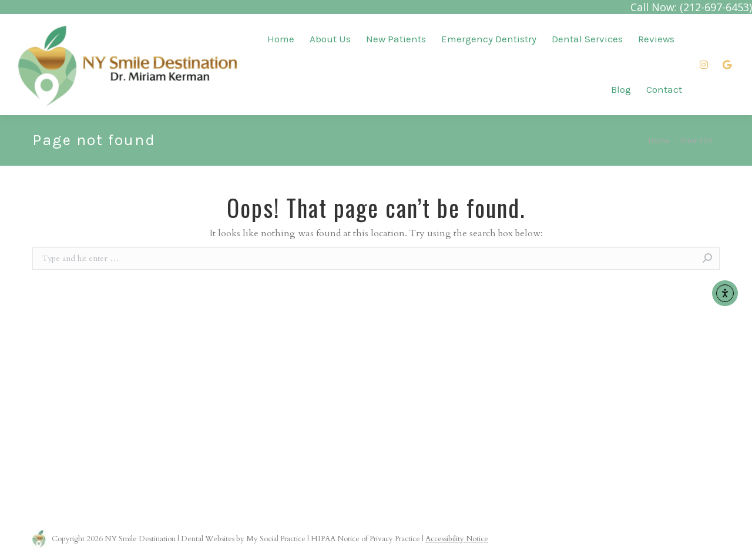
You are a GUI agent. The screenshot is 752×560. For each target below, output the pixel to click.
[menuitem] (281, 39)
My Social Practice (275, 539)
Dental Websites (208, 539)
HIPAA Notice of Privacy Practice (365, 539)
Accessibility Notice (457, 539)
